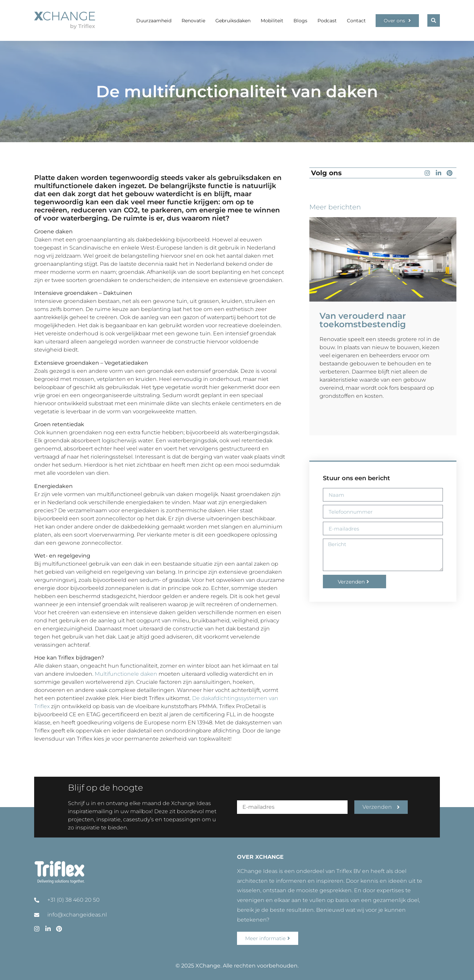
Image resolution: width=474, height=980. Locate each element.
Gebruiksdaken (233, 21)
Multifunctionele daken (126, 674)
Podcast (327, 21)
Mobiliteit (272, 21)
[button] (434, 20)
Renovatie (193, 21)
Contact (356, 21)
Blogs (300, 21)
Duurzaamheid (154, 21)
